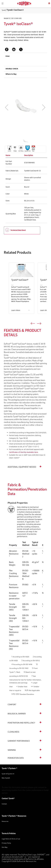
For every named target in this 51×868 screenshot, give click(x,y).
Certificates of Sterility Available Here (23, 452)
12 (37, 664)
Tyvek (3, 10)
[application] (18, 107)
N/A (27, 690)
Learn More (16, 310)
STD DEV (15, 694)
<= (32, 687)
